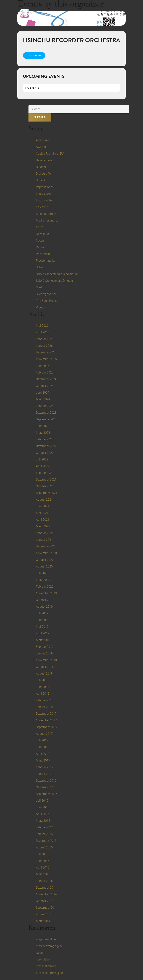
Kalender (42, 207)
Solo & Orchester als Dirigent (54, 281)
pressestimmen (46, 966)
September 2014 (47, 908)
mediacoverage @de (49, 946)
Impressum (43, 194)
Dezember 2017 (46, 714)
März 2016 (43, 821)
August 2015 (44, 847)
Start (39, 287)
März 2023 (43, 433)
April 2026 (43, 332)
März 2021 (43, 526)
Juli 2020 (42, 573)
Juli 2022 (42, 459)
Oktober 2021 (45, 486)
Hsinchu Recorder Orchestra (71, 40)
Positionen (43, 254)
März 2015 (43, 874)
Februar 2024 (45, 406)
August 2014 (44, 914)
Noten (40, 241)
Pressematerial (46, 261)
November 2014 (46, 894)
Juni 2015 (43, 861)
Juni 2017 (43, 747)
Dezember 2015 (46, 841)
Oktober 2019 (45, 600)
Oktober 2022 (45, 453)
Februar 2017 (45, 767)
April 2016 (43, 814)
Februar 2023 (45, 439)
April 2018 (43, 694)
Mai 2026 (42, 326)
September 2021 (47, 493)
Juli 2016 (42, 801)
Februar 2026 (45, 339)
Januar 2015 (44, 881)
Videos (40, 307)
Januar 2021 (44, 540)
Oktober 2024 (45, 386)
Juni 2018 (43, 687)
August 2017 (44, 734)
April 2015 (43, 867)
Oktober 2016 (45, 787)
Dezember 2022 (46, 446)
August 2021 (44, 500)
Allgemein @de (46, 939)
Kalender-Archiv (46, 214)
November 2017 (46, 720)
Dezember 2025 (46, 352)
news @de (43, 959)
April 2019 (43, 633)
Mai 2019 (42, 627)
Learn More (34, 55)
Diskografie (43, 174)
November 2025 (46, 359)
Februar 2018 (45, 700)
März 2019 (43, 640)
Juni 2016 (43, 807)
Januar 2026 (44, 346)
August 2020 (44, 566)
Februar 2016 (45, 827)
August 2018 (44, 673)
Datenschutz (44, 160)
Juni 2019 (43, 620)
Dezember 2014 (46, 888)
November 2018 (46, 660)
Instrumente (44, 200)
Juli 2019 (42, 613)
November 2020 (46, 553)
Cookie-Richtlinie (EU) (50, 154)
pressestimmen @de (49, 973)
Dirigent (41, 167)
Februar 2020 (45, 587)
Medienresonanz (47, 220)
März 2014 (43, 921)
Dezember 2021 (46, 480)
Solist (40, 267)
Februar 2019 (45, 647)
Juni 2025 (43, 366)
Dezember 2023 (46, 413)
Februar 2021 (45, 533)
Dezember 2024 (46, 379)
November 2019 (46, 593)
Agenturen (43, 140)
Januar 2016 (44, 834)
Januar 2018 (44, 707)
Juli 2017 (42, 740)
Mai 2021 (42, 513)
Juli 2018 (42, 680)
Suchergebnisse (46, 294)
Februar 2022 (45, 473)
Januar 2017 (44, 774)
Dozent (40, 180)
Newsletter (43, 234)
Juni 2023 (43, 426)
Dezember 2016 (46, 781)
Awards (41, 147)
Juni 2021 (43, 506)
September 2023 (47, 419)
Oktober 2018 (45, 667)
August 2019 (44, 607)
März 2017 (43, 760)
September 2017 (47, 727)
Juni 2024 (43, 393)
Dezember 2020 (46, 546)
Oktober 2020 (45, 560)
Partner (41, 247)
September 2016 (47, 794)
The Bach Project (47, 301)
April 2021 (43, 520)
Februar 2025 (45, 372)
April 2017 (43, 754)
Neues (40, 953)
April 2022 (43, 466)
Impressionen (45, 187)
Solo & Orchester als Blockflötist (57, 274)
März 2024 (43, 399)
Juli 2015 (42, 854)
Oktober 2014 (45, 901)
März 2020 (43, 580)
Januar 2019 (44, 653)
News (40, 227)
